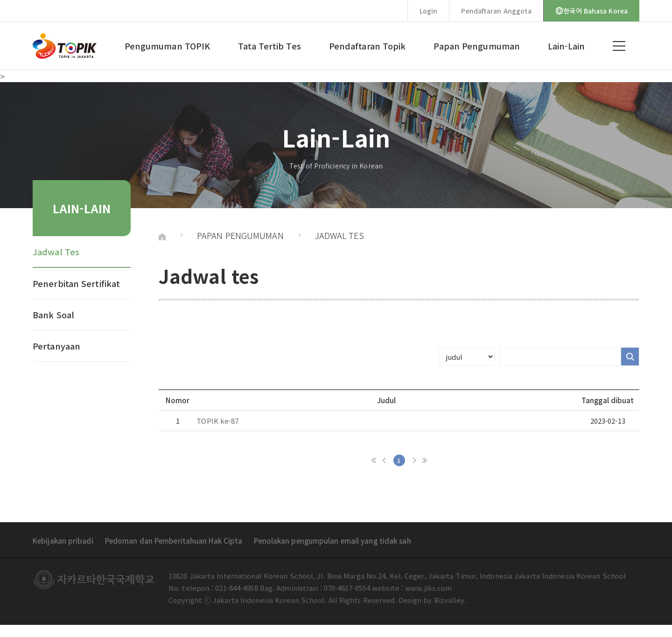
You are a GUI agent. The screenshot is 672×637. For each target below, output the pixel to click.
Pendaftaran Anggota (496, 11)
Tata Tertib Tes (269, 46)
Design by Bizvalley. (433, 600)
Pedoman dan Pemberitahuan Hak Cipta (174, 541)
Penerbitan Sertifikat (76, 283)
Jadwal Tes (56, 252)
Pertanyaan (56, 346)
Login (429, 11)
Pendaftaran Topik (367, 46)
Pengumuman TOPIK (168, 46)
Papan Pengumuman (477, 46)
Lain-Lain (566, 46)
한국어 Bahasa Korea (591, 11)
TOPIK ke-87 (217, 421)
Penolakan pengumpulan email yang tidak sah (332, 541)
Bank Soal (53, 315)
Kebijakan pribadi (63, 541)
